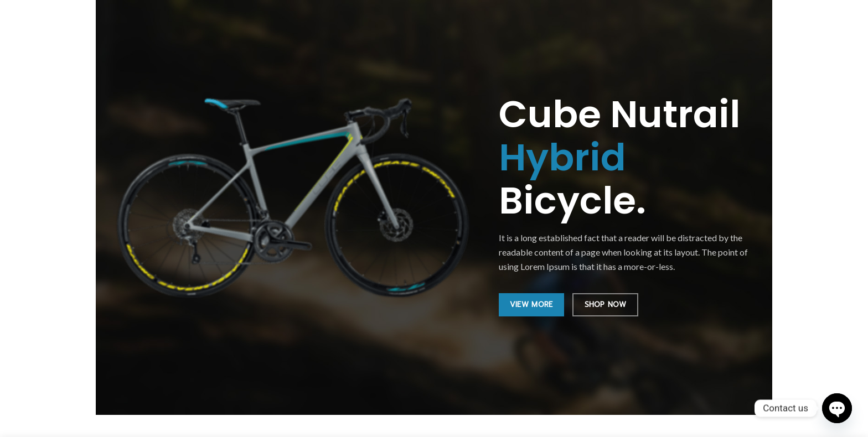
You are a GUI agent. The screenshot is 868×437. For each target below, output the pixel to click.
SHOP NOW (605, 305)
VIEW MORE (531, 305)
